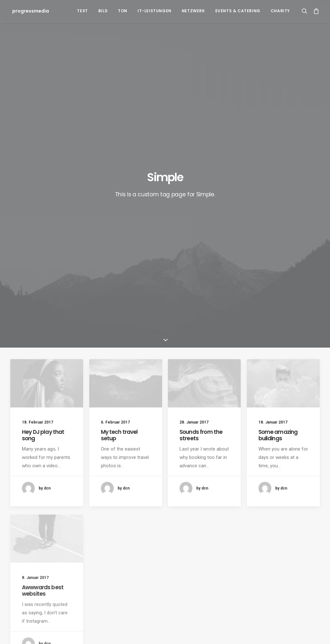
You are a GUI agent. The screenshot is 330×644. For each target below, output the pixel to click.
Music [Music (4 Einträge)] (266, 501)
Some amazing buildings (278, 229)
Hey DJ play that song (43, 212)
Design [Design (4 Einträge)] (186, 501)
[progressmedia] (29, 11)
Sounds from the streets (201, 216)
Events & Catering (238, 11)
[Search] (306, 11)
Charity (280, 11)
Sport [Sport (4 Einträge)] (308, 501)
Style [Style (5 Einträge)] (185, 511)
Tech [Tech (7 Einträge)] (203, 511)
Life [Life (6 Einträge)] (248, 501)
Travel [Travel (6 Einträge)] (223, 511)
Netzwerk (193, 11)
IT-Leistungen (155, 11)
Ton (123, 11)
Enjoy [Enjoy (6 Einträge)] (207, 501)
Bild (103, 11)
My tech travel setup (119, 212)
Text (82, 11)
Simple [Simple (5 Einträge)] (287, 501)
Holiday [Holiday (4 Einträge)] (229, 501)
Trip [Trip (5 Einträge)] (242, 511)
